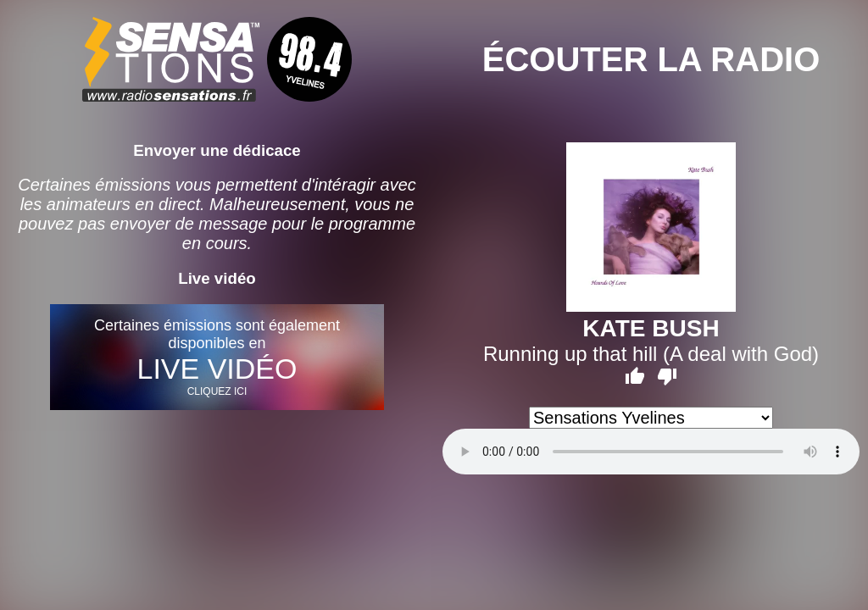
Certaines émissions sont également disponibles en (217, 357)
